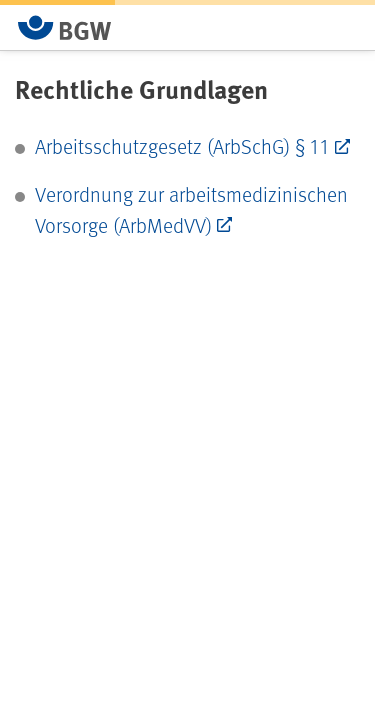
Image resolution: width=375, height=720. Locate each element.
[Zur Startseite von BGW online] (65, 27)
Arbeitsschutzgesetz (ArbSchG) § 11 (182, 146)
